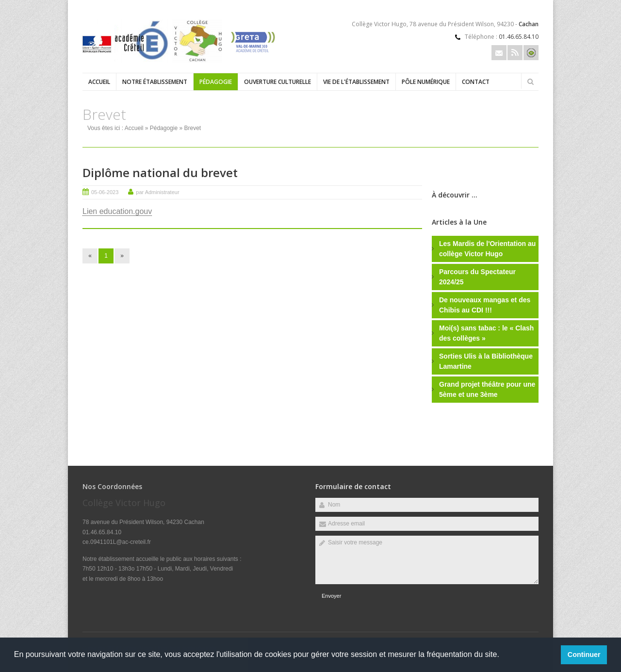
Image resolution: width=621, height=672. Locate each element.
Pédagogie (216, 82)
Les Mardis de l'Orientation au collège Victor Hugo (487, 249)
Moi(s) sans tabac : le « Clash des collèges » (486, 333)
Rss (515, 53)
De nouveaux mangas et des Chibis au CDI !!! (485, 305)
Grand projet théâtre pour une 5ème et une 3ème (487, 389)
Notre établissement (155, 82)
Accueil (99, 82)
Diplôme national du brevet (160, 172)
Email (499, 53)
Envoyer (331, 596)
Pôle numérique (426, 82)
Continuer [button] (584, 655)
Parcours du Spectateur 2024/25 (477, 277)
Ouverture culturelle (278, 82)
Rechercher (530, 82)
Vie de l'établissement (356, 82)
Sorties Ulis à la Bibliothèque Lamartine (486, 361)
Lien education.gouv (117, 211)
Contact (476, 82)
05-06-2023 (105, 192)
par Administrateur (157, 192)
